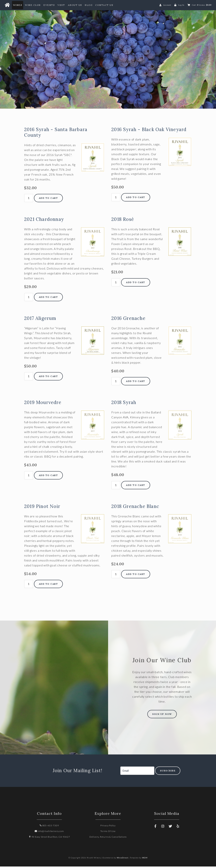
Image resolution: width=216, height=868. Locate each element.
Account (167, 5)
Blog (89, 5)
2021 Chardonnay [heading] (44, 221)
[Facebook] (155, 828)
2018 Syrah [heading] (124, 404)
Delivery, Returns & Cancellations (108, 838)
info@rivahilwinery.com (49, 833)
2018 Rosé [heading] (123, 221)
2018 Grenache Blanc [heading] (135, 508)
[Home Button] (7, 5)
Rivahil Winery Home (108, 55)
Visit (61, 5)
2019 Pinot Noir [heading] (42, 508)
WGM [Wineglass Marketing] (145, 859)
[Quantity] (29, 200)
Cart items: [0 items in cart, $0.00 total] (202, 5)
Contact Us (104, 5)
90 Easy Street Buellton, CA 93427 (49, 838)
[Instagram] (163, 828)
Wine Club (33, 5)
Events (49, 5)
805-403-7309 (49, 827)
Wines (18, 5)
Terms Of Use (108, 833)
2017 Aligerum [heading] (40, 320)
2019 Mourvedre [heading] (43, 404)
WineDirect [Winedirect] (123, 859)
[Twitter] (171, 828)
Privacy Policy (108, 827)
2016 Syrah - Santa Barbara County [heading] (56, 134)
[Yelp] (178, 828)
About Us (75, 5)
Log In (181, 5)
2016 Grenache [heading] (128, 320)
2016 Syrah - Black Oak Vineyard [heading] (149, 131)
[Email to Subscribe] (137, 772)
